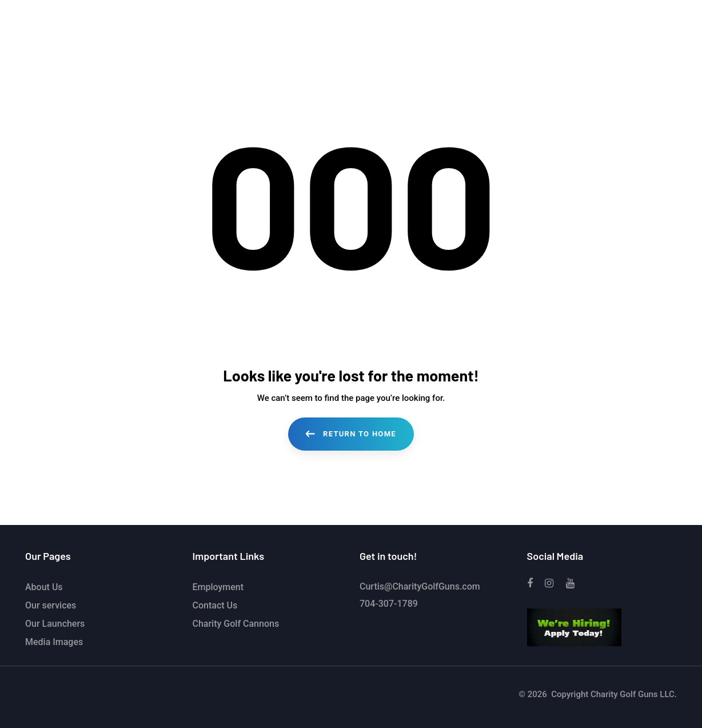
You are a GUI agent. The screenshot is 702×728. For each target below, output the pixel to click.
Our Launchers (55, 624)
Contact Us (215, 605)
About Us (44, 587)
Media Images (54, 642)
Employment (218, 587)
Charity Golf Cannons (236, 624)
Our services (51, 605)
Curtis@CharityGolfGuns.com (420, 586)
